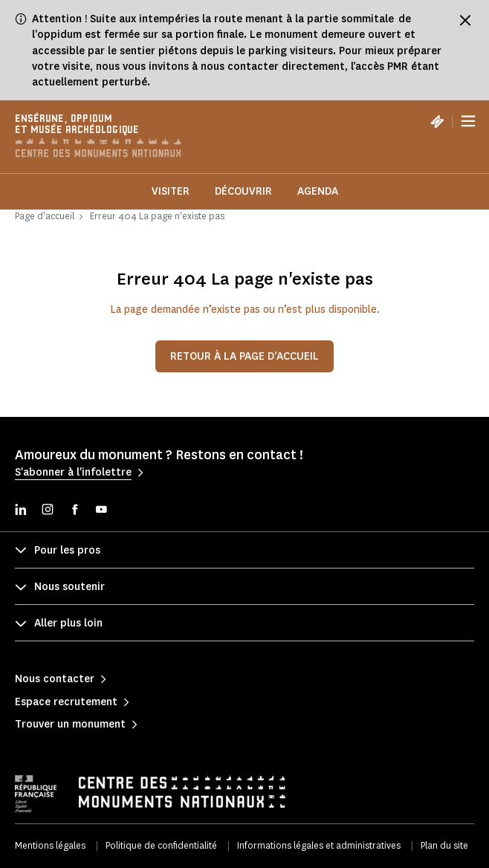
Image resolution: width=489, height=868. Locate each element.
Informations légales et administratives (319, 845)
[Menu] (468, 121)
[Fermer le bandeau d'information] (465, 20)
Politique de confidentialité (161, 845)
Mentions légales (50, 845)
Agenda (318, 191)
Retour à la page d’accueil (244, 356)
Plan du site (444, 845)
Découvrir (243, 191)
